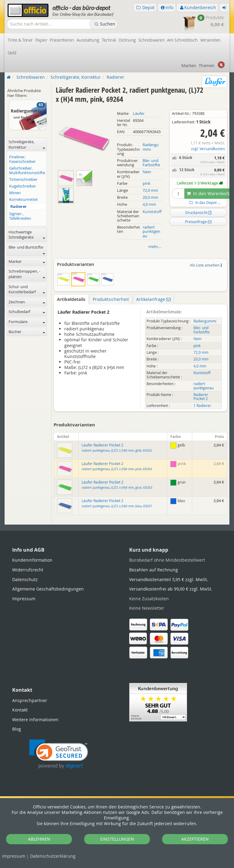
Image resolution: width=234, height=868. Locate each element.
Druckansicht (198, 212)
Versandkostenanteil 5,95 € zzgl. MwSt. (169, 579)
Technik (109, 40)
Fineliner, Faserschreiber (22, 159)
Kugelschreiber (23, 186)
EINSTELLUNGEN (117, 839)
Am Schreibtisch (182, 40)
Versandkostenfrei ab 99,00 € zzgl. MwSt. (171, 589)
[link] (59, 754)
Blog (17, 729)
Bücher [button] (27, 332)
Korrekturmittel (23, 200)
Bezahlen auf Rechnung (154, 570)
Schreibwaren (151, 40)
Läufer (139, 114)
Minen (15, 193)
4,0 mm (149, 204)
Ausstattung (88, 40)
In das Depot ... (204, 203)
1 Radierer (202, 406)
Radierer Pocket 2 (201, 397)
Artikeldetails (71, 299)
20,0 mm (150, 197)
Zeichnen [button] (27, 302)
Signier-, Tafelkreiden (20, 216)
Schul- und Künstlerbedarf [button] (27, 289)
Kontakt (20, 710)
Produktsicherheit (111, 299)
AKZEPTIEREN (195, 839)
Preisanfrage (198, 222)
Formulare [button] (27, 322)
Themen (207, 65)
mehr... (155, 247)
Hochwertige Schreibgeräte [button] (27, 235)
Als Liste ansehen (206, 265)
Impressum (14, 856)
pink (147, 183)
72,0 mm (150, 190)
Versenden (210, 40)
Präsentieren (62, 40)
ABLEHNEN (39, 839)
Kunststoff (152, 212)
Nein (147, 172)
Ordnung (127, 40)
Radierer (19, 207)
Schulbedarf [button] (27, 312)
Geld (12, 53)
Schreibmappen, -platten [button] (27, 274)
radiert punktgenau (151, 231)
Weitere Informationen (35, 720)
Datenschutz (53, 856)
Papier (41, 40)
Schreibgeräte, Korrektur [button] (27, 145)
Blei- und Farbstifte (151, 163)
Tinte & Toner (20, 40)
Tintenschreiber (23, 179)
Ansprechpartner (30, 700)
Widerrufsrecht (28, 570)
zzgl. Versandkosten (208, 149)
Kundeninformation (32, 560)
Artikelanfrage (153, 299)
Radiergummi (151, 147)
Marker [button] (27, 262)
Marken (189, 65)
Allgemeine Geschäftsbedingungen (48, 589)
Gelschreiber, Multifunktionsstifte (27, 170)
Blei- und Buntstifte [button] (27, 250)
